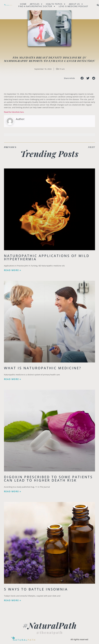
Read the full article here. (14, 112)
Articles (36, 4)
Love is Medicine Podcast (73, 6)
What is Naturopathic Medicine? (43, 368)
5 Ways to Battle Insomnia (36, 589)
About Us (76, 4)
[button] (82, 78)
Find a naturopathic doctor (37, 6)
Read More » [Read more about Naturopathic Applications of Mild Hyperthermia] (13, 270)
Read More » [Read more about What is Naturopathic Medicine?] (13, 379)
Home (23, 4)
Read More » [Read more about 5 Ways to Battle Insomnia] (13, 600)
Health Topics (56, 4)
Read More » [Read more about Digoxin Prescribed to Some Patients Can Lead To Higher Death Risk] (13, 491)
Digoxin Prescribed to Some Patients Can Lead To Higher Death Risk (48, 479)
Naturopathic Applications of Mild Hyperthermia (47, 257)
